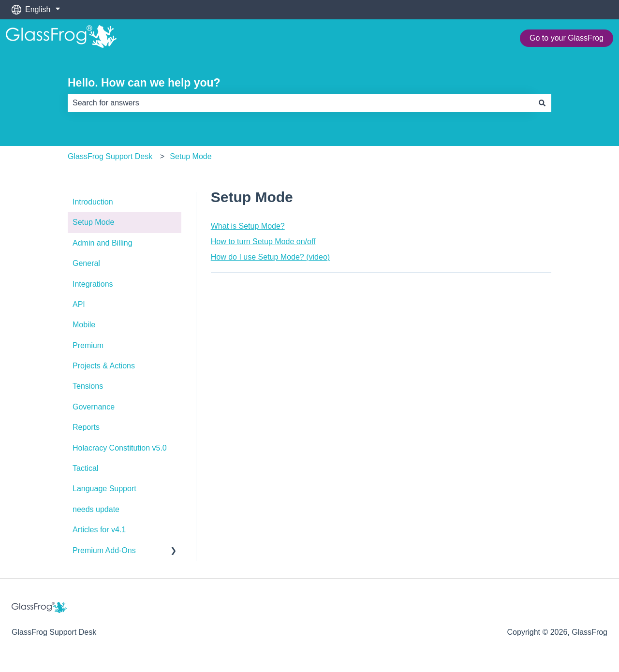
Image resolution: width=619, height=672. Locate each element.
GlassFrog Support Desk (110, 156)
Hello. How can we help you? (144, 83)
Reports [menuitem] (86, 427)
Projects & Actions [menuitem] (104, 366)
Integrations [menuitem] (93, 284)
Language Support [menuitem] (104, 489)
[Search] (542, 103)
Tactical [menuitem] (85, 468)
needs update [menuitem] (96, 509)
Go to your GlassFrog (567, 38)
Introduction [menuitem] (93, 202)
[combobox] (300, 103)
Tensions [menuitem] (88, 386)
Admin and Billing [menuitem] (103, 243)
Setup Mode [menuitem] (93, 222)
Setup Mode (191, 156)
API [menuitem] (79, 304)
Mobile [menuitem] (84, 325)
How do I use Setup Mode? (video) (270, 257)
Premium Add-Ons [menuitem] (104, 550)
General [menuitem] (86, 263)
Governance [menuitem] (94, 407)
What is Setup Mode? (248, 226)
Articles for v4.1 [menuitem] (99, 530)
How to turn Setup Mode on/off (263, 241)
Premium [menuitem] (88, 345)
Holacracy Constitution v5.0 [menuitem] (120, 448)
